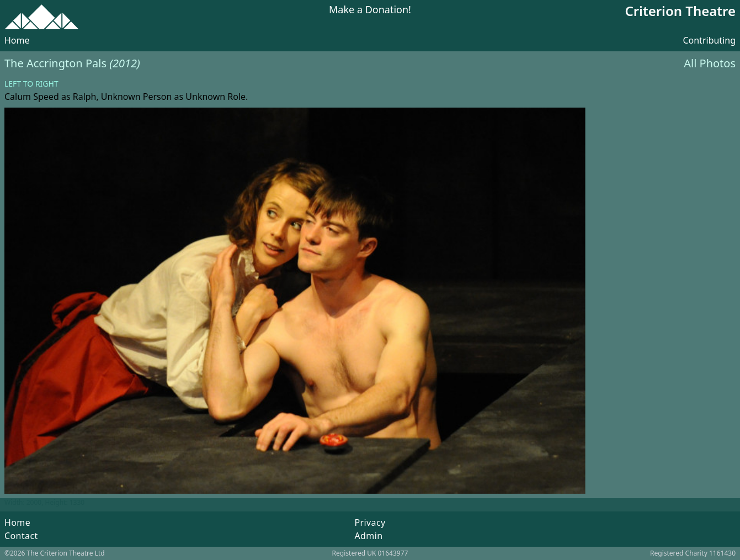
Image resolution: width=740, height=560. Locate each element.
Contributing (709, 40)
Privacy (370, 522)
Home (17, 40)
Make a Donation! (370, 10)
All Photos (710, 63)
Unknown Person (137, 97)
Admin (368, 536)
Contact (21, 536)
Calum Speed (32, 97)
